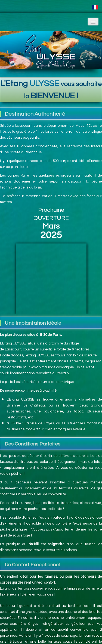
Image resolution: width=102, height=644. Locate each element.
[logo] (4, 20)
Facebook (45, 625)
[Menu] (93, 22)
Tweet (46, 636)
